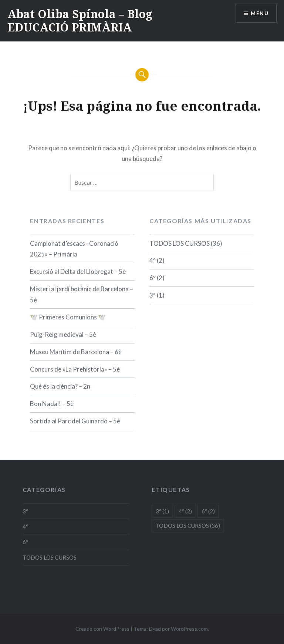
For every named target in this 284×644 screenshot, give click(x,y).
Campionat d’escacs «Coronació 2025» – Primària (74, 249)
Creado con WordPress (102, 629)
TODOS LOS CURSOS (180, 243)
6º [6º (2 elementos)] (208, 511)
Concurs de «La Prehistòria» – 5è (75, 369)
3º (153, 295)
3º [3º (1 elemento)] (162, 511)
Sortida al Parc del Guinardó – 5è (75, 421)
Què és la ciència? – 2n (60, 386)
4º (153, 260)
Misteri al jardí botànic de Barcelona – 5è (82, 294)
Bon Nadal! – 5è (52, 404)
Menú (260, 13)
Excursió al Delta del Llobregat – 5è (78, 271)
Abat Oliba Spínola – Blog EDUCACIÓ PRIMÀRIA (80, 21)
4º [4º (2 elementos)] (185, 511)
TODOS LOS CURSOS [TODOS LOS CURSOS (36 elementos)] (188, 526)
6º (153, 278)
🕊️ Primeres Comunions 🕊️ (68, 317)
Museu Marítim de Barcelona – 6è (76, 352)
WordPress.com (189, 629)
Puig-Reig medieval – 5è (63, 334)
